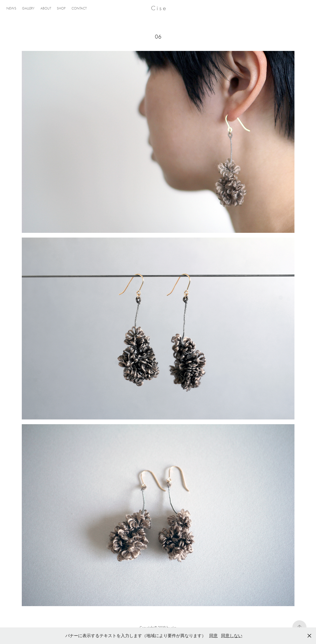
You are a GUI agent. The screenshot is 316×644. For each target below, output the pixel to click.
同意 (214, 636)
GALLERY (28, 8)
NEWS (11, 8)
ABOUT (46, 8)
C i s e (158, 8)
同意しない (232, 636)
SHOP (61, 8)
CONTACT (79, 8)
